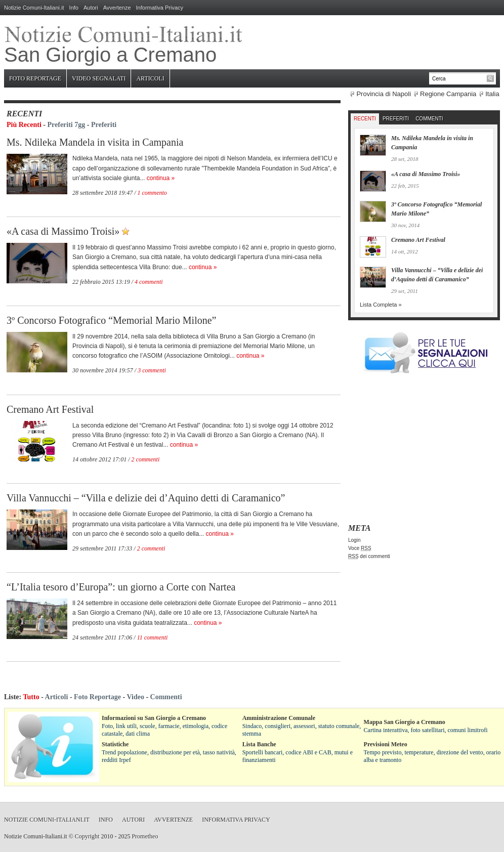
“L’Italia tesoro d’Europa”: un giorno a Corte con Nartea (121, 587)
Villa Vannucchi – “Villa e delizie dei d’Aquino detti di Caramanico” (146, 498)
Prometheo (145, 836)
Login (354, 540)
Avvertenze (117, 8)
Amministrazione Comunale (279, 718)
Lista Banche (259, 744)
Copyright (87, 836)
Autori (91, 8)
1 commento (152, 193)
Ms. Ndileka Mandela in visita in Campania (95, 142)
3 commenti (152, 370)
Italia (492, 94)
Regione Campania (448, 94)
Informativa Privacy (160, 8)
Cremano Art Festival (50, 409)
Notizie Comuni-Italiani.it (34, 8)
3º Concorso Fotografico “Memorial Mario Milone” (111, 320)
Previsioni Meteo (386, 744)
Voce (360, 548)
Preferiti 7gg (67, 125)
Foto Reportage (35, 78)
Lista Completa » (381, 305)
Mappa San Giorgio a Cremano (405, 722)
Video (135, 697)
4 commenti (149, 282)
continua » (161, 178)
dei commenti (369, 556)
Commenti (429, 119)
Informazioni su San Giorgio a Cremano (154, 718)
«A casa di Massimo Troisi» (63, 231)
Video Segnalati (99, 78)
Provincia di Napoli (384, 94)
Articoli (150, 78)
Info (74, 8)
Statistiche (115, 744)
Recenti (365, 119)
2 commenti (146, 459)
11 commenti (153, 637)
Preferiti (104, 125)
